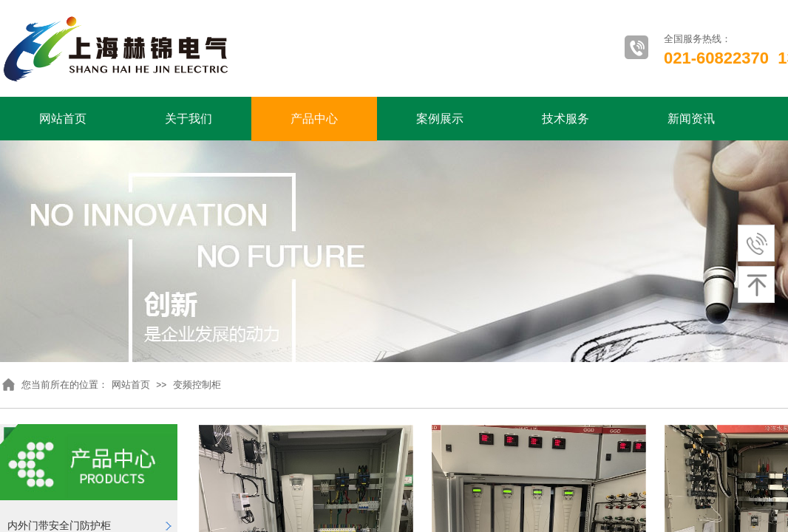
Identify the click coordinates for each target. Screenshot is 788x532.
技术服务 (565, 119)
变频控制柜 (197, 385)
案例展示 (440, 119)
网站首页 (63, 119)
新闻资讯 (691, 119)
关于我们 (188, 119)
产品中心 (314, 119)
